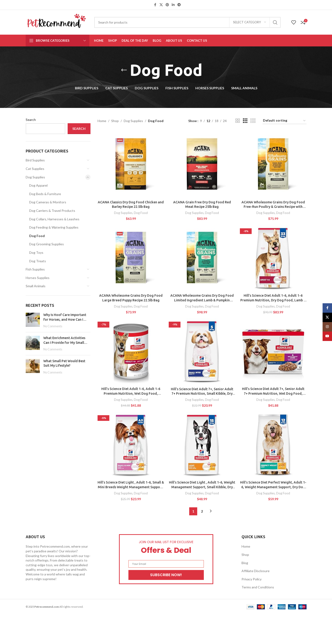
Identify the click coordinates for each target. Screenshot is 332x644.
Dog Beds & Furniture (45, 194)
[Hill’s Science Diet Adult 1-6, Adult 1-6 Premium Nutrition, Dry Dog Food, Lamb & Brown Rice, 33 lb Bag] (273, 258)
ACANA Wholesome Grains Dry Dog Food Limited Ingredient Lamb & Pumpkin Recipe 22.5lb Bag (202, 300)
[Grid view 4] (253, 121)
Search (31, 120)
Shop (115, 121)
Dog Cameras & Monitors (48, 202)
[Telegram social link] (179, 5)
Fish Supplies (35, 269)
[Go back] (124, 70)
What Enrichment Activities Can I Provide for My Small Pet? (64, 343)
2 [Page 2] (202, 511)
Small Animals (36, 286)
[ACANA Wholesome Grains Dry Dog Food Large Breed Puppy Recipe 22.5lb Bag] (131, 258)
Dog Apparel (38, 185)
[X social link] (161, 5)
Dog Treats (38, 261)
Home (102, 121)
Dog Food (37, 236)
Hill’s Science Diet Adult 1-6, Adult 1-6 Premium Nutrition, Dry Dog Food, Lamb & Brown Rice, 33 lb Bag (273, 300)
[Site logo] (56, 22)
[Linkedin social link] (173, 5)
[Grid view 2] (238, 121)
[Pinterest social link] (167, 5)
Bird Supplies (35, 160)
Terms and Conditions (258, 587)
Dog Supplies (35, 177)
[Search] (187, 22)
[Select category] (250, 22)
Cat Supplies (35, 169)
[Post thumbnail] (33, 321)
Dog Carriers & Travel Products (52, 211)
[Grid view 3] (245, 121)
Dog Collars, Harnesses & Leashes (54, 219)
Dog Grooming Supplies (47, 244)
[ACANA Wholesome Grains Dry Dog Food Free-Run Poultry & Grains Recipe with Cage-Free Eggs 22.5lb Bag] (273, 164)
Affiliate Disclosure (256, 571)
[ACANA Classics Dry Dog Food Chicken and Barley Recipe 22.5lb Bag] (131, 164)
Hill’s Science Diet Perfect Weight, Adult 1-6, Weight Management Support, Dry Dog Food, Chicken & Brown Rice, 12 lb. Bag (273, 487)
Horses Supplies (38, 278)
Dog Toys (36, 252)
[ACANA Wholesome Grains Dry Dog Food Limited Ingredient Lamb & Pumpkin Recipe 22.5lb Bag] (202, 258)
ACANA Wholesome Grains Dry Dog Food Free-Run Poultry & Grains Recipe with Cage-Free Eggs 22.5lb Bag (273, 207)
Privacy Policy (252, 579)
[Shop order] (285, 121)
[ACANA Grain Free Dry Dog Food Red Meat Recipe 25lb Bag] (202, 164)
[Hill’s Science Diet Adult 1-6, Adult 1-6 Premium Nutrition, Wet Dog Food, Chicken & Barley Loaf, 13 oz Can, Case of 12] (131, 351)
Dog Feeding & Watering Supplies (54, 227)
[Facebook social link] (155, 5)
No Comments (53, 326)
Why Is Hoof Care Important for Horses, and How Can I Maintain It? (65, 319)
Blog (245, 563)
